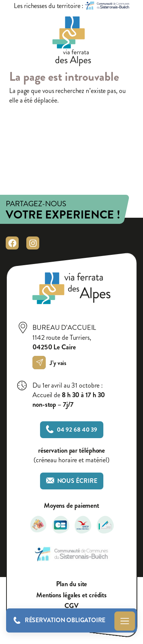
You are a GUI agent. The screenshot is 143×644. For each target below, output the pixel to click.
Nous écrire (72, 481)
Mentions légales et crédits (71, 595)
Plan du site (72, 584)
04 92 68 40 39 (72, 430)
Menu (125, 621)
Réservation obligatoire (65, 620)
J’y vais (51, 363)
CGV (71, 606)
